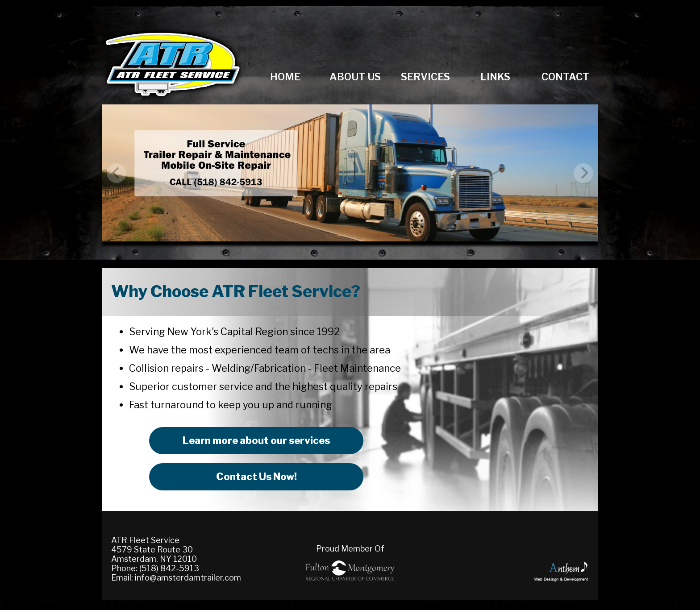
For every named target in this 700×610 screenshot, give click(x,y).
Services (425, 77)
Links (495, 77)
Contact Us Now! (256, 477)
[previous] (117, 173)
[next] (583, 173)
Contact (565, 77)
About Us (355, 77)
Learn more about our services (256, 440)
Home (285, 77)
